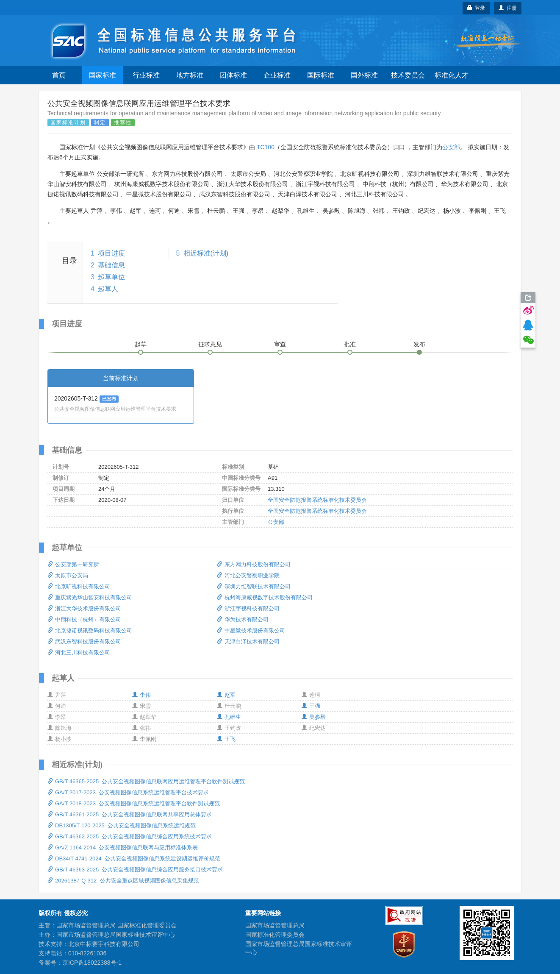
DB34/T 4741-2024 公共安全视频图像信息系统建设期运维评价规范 (134, 859)
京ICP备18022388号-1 (92, 963)
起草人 (108, 289)
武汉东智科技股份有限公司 (84, 641)
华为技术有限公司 (243, 619)
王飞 (226, 739)
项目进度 (111, 253)
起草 (141, 344)
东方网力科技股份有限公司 (254, 564)
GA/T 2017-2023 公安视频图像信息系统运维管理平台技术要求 (128, 792)
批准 (350, 344)
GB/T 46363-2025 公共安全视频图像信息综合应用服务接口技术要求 (135, 870)
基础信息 (111, 265)
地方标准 (190, 75)
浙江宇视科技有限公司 (248, 608)
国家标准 (103, 75)
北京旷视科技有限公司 (79, 586)
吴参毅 (314, 717)
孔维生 (229, 717)
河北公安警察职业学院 (248, 575)
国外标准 (364, 75)
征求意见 (210, 344)
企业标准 (277, 75)
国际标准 (321, 75)
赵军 (226, 695)
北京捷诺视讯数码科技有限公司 (90, 630)
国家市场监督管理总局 (275, 925)
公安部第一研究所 (73, 564)
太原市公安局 (68, 575)
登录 (476, 8)
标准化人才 (452, 75)
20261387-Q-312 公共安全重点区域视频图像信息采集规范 (123, 881)
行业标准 (146, 75)
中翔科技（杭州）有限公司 (84, 619)
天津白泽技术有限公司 (248, 641)
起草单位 (111, 277)
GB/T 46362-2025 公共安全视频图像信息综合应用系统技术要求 (130, 836)
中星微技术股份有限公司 (251, 630)
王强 (311, 706)
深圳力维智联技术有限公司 (254, 586)
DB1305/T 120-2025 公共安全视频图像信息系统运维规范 (122, 825)
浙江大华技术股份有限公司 (84, 608)
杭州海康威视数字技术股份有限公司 (265, 597)
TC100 (266, 147)
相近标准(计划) (206, 253)
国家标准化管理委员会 (275, 935)
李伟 (141, 695)
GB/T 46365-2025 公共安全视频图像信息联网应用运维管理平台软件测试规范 (146, 781)
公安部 (451, 147)
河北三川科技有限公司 (79, 653)
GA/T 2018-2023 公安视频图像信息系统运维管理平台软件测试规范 (134, 803)
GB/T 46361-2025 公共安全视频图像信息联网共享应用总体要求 (130, 814)
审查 (280, 344)
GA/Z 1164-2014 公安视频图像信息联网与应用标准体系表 (123, 847)
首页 (59, 75)
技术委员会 (408, 75)
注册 (508, 8)
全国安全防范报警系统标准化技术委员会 (317, 500)
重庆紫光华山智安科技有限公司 (90, 597)
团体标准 (233, 75)
